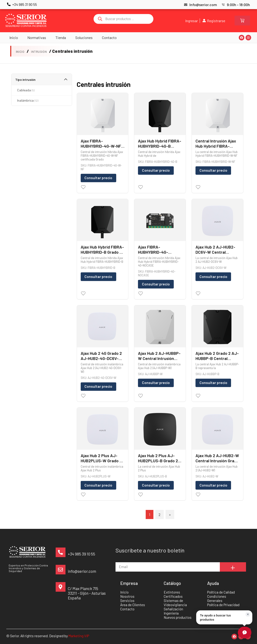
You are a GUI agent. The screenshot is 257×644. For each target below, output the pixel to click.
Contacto (109, 37)
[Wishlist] (83, 187)
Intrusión (39, 52)
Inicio (14, 37)
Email (120, 560)
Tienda (61, 37)
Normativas (37, 37)
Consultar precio (98, 178)
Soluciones (84, 37)
